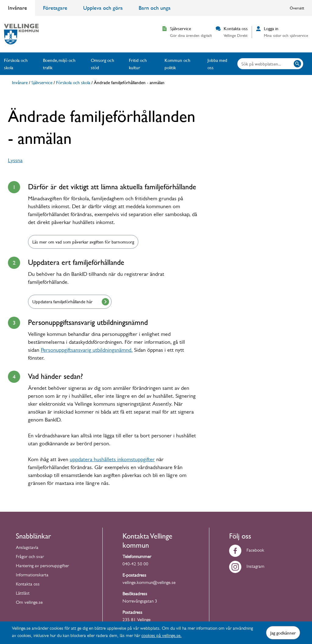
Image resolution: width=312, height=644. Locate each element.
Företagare (55, 8)
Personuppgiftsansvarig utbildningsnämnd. (87, 351)
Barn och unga (155, 8)
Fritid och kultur (138, 64)
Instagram (247, 567)
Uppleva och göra (103, 8)
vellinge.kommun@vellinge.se (149, 583)
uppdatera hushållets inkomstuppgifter (112, 460)
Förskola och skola (16, 64)
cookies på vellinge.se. (161, 636)
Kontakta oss (28, 585)
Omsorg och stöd (103, 64)
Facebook (247, 551)
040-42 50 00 (135, 565)
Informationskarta (32, 576)
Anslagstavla (27, 548)
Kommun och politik (177, 64)
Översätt (297, 8)
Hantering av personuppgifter (42, 566)
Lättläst (23, 594)
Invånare (18, 8)
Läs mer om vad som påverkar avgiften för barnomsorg (83, 242)
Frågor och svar (30, 557)
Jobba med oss (217, 64)
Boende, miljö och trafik (59, 64)
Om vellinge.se (29, 603)
